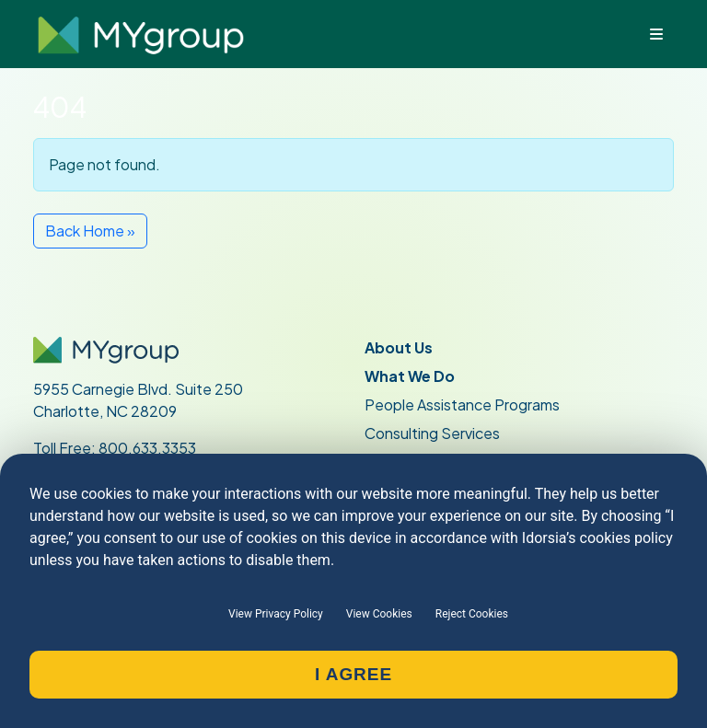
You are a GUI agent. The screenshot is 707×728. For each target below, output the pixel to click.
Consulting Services (432, 433)
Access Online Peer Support (129, 671)
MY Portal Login (86, 643)
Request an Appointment (451, 586)
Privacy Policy (411, 614)
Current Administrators (122, 557)
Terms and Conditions (438, 643)
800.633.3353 (147, 448)
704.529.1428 (110, 470)
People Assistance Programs (462, 404)
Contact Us (407, 529)
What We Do (410, 376)
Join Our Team (85, 586)
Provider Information (112, 614)
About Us (399, 347)
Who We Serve (417, 462)
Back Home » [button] (90, 231)
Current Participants (111, 529)
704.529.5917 (113, 492)
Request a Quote (424, 557)
